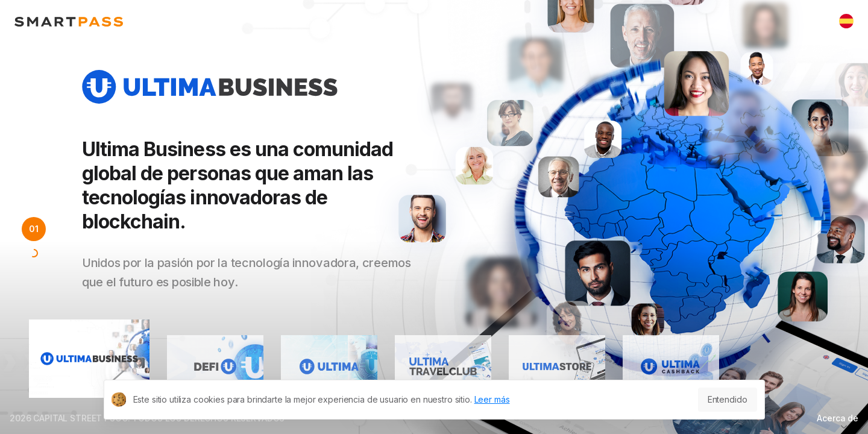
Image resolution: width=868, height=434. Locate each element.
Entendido (728, 399)
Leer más (492, 399)
